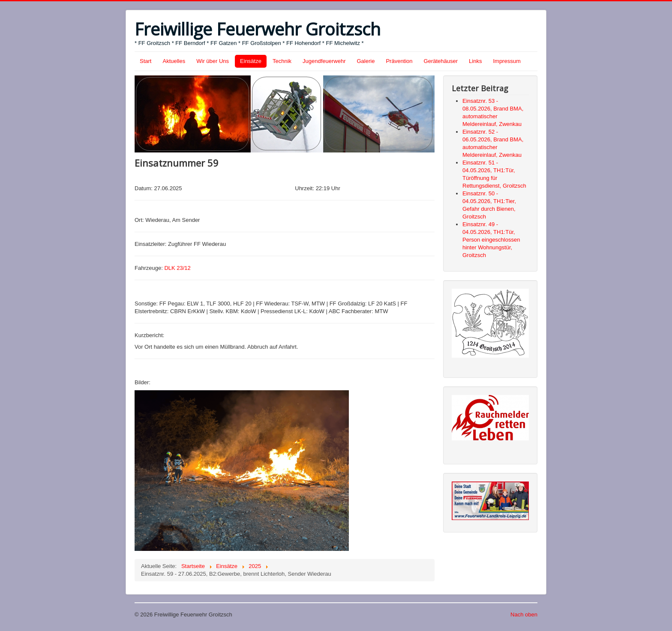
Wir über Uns (213, 61)
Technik (282, 61)
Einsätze (251, 61)
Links (475, 61)
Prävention (399, 61)
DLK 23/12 (177, 268)
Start (145, 61)
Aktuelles (174, 61)
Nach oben (524, 615)
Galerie (366, 61)
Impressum (507, 61)
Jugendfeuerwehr (324, 61)
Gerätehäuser (441, 61)
